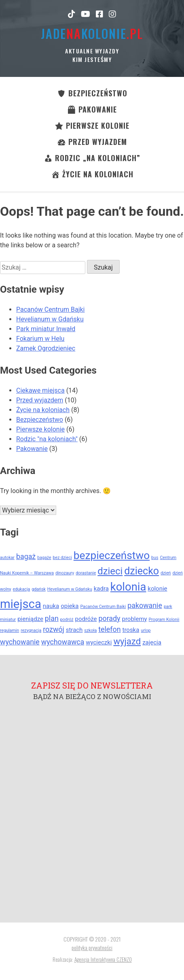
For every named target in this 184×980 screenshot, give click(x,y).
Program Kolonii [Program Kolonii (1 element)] (164, 620)
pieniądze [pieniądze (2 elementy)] (30, 619)
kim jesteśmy (92, 59)
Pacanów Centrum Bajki (50, 309)
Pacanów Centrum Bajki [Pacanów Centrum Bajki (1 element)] (103, 607)
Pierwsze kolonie (40, 429)
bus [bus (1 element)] (155, 558)
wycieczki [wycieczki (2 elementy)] (99, 642)
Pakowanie (32, 449)
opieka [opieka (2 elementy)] (70, 606)
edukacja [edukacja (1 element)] (22, 589)
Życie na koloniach (43, 410)
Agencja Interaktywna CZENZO (103, 959)
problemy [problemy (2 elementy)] (135, 619)
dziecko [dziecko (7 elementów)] (142, 571)
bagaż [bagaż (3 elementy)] (26, 556)
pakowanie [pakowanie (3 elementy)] (145, 605)
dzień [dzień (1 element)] (166, 573)
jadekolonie (92, 33)
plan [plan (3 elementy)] (52, 618)
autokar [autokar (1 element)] (7, 558)
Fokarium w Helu (40, 339)
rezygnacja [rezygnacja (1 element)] (31, 630)
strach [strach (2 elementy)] (74, 630)
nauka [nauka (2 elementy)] (51, 606)
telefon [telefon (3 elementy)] (109, 629)
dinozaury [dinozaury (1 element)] (65, 573)
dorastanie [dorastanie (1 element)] (86, 573)
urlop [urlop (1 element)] (146, 630)
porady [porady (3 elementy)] (110, 618)
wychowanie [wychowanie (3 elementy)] (20, 642)
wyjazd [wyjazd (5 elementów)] (127, 641)
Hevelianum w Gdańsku (50, 319)
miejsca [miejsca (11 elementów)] (21, 604)
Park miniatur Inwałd (46, 329)
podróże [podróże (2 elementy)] (86, 619)
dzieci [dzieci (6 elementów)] (110, 571)
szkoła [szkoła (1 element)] (90, 630)
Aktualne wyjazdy (92, 51)
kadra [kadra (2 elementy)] (101, 589)
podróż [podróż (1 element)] (67, 620)
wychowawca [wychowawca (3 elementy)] (63, 642)
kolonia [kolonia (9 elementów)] (128, 587)
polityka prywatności (92, 947)
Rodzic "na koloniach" (47, 439)
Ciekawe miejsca (40, 390)
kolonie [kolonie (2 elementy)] (157, 589)
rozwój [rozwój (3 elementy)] (54, 629)
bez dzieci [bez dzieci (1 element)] (62, 558)
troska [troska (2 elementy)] (131, 630)
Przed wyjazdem (40, 400)
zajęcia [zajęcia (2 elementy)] (152, 642)
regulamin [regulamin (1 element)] (10, 630)
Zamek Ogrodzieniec (46, 348)
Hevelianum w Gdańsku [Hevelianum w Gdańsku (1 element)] (70, 589)
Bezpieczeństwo (40, 420)
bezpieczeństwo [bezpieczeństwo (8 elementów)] (112, 555)
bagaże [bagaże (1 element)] (44, 558)
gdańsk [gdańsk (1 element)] (39, 589)
